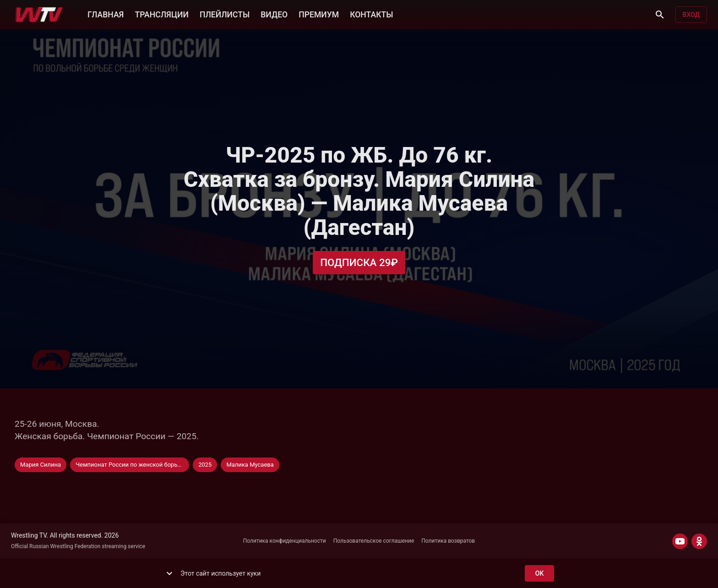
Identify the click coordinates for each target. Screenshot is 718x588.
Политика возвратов (448, 541)
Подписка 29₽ (359, 263)
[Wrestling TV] (39, 15)
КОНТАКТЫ (371, 14)
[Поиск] (660, 15)
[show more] (169, 573)
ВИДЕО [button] (274, 14)
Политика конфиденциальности (285, 541)
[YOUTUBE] (680, 541)
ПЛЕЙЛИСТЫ (225, 14)
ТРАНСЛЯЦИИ (161, 14)
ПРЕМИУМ (319, 14)
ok (539, 574)
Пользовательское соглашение (374, 541)
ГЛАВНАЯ (106, 14)
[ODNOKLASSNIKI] (699, 541)
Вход (691, 15)
